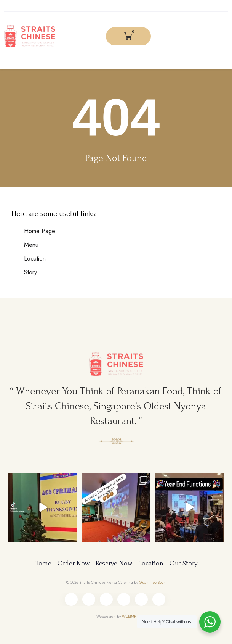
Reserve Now (114, 563)
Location (151, 563)
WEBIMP (129, 616)
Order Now (74, 563)
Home (43, 563)
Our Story (184, 563)
